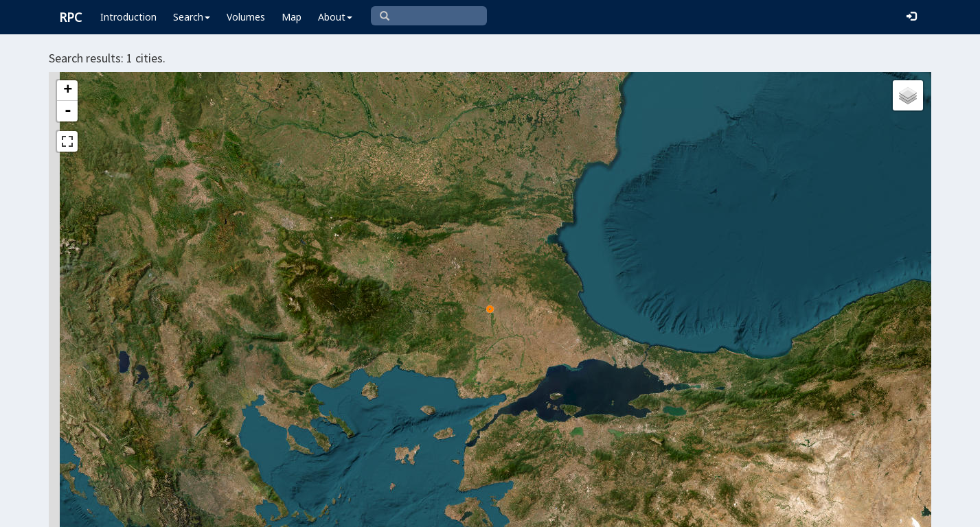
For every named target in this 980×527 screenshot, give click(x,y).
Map (292, 17)
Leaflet (436, 511)
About (335, 17)
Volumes (246, 17)
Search (192, 17)
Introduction (128, 17)
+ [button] (68, 91)
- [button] (68, 111)
